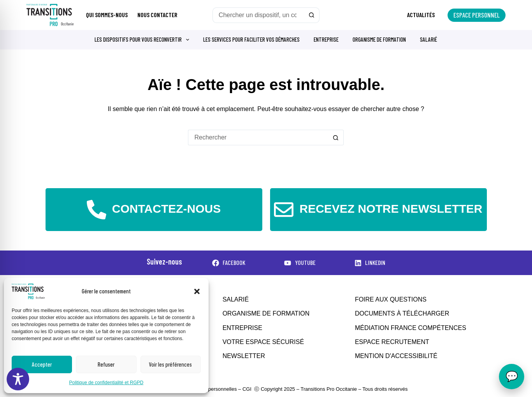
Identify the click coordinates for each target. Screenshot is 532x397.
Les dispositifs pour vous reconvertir (143, 40)
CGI (247, 389)
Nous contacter (157, 15)
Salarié (428, 39)
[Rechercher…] (258, 15)
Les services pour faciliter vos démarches (251, 39)
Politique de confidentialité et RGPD (106, 383)
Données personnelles (212, 389)
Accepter (42, 364)
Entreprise (326, 39)
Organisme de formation (379, 39)
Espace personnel (477, 15)
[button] (197, 291)
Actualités (421, 15)
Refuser (106, 364)
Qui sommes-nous (107, 15)
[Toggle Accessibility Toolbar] (18, 379)
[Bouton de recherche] (312, 15)
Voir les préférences (170, 364)
